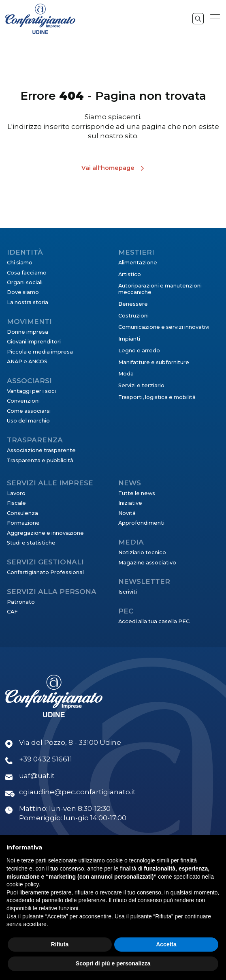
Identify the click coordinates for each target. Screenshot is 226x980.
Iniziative (130, 503)
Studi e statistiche (31, 543)
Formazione (23, 523)
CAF (12, 612)
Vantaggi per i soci (31, 391)
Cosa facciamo (27, 273)
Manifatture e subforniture (154, 362)
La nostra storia (28, 302)
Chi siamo (20, 263)
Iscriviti (128, 592)
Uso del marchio (28, 421)
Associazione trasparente (41, 450)
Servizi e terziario (141, 385)
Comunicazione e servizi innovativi (164, 327)
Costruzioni (133, 316)
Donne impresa (28, 332)
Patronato (21, 602)
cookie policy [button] (22, 884)
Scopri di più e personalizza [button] (113, 963)
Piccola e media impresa (40, 352)
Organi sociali (25, 282)
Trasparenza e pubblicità (40, 460)
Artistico (130, 274)
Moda (126, 374)
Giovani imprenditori (34, 342)
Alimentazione (138, 263)
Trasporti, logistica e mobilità (157, 397)
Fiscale (16, 503)
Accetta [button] (166, 944)
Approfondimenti (141, 523)
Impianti (129, 339)
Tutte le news (137, 493)
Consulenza (22, 513)
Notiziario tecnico (142, 552)
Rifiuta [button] (60, 944)
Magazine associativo (147, 563)
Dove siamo (23, 292)
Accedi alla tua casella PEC (154, 621)
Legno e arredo (139, 351)
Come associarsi (29, 411)
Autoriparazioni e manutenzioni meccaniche (160, 289)
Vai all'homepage (108, 168)
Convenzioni (23, 401)
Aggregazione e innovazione (45, 533)
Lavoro (16, 493)
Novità (127, 513)
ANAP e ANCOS (27, 361)
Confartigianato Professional (45, 572)
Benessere (133, 304)
